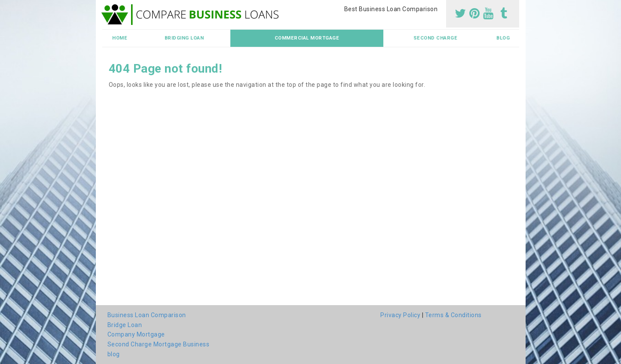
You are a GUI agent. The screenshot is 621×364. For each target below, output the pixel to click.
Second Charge (436, 38)
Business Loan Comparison (147, 315)
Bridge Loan (125, 325)
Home (120, 38)
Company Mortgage (136, 334)
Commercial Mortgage (307, 38)
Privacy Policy (400, 315)
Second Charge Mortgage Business (159, 344)
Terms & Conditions (453, 315)
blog (503, 38)
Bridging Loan (184, 38)
